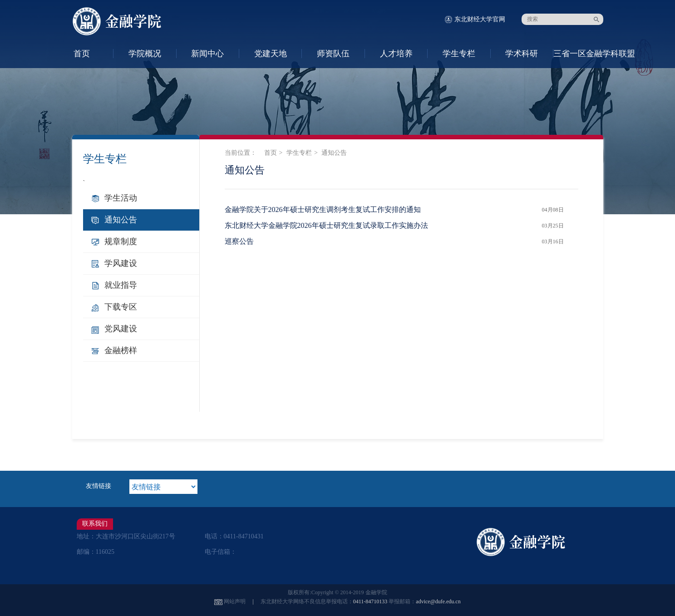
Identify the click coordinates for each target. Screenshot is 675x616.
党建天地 (271, 54)
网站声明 (235, 601)
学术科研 (522, 54)
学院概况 (145, 54)
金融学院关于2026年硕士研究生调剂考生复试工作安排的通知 (323, 209)
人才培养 (396, 54)
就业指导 (121, 285)
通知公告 (121, 220)
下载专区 (121, 307)
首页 (82, 54)
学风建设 (121, 263)
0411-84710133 (370, 601)
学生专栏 (459, 54)
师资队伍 (333, 54)
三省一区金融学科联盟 (585, 54)
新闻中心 (207, 54)
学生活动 (121, 198)
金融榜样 (121, 350)
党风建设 (121, 329)
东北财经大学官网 (480, 19)
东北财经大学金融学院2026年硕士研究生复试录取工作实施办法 (326, 225)
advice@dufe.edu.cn (438, 601)
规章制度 (121, 241)
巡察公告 (239, 241)
